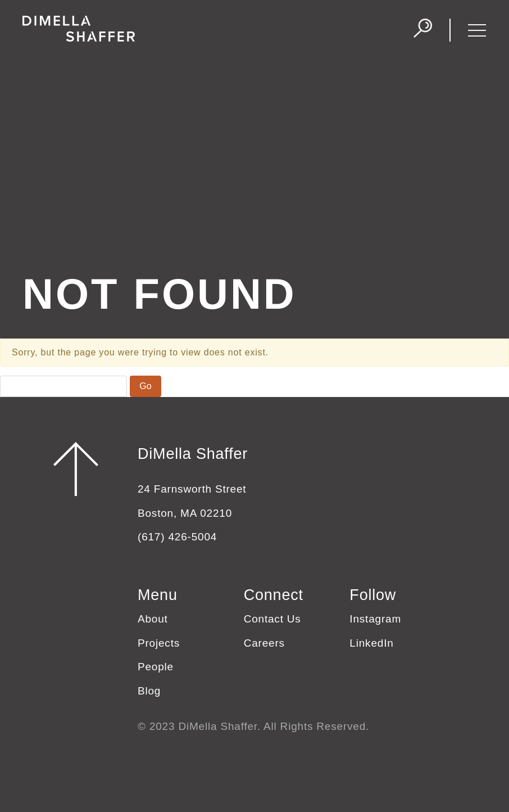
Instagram (375, 619)
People (156, 667)
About (153, 619)
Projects (159, 643)
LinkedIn (371, 643)
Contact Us (272, 619)
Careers (264, 643)
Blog (149, 691)
